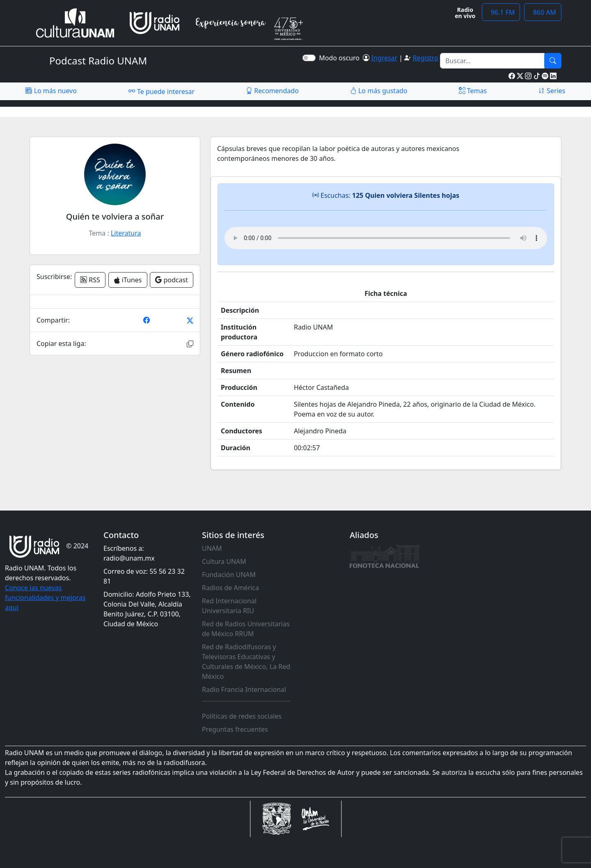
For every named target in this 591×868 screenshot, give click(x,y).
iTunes (128, 280)
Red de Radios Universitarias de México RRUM (246, 629)
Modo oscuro (341, 58)
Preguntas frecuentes (235, 729)
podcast (172, 280)
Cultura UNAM (224, 561)
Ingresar (384, 58)
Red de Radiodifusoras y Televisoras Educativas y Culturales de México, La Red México (246, 662)
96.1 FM (501, 12)
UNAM (212, 548)
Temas (473, 91)
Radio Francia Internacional (244, 689)
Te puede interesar (161, 91)
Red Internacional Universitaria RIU (229, 606)
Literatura (126, 233)
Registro (425, 58)
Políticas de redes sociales (242, 716)
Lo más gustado (379, 91)
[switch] (309, 58)
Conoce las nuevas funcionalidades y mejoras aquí (45, 598)
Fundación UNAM (229, 575)
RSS (90, 280)
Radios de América (230, 588)
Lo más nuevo (51, 91)
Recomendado (272, 91)
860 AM (543, 12)
